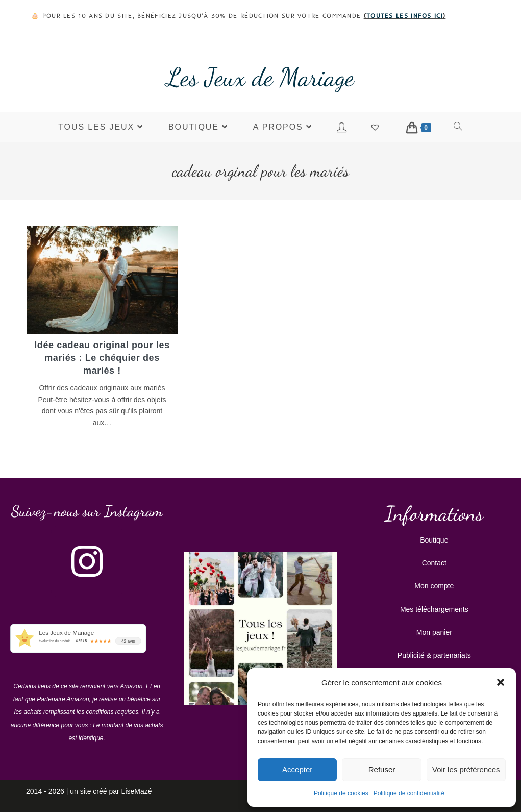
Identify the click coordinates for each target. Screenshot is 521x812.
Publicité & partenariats (434, 655)
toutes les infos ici (405, 16)
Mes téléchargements (434, 609)
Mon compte (434, 585)
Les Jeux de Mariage (260, 77)
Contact (434, 562)
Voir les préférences (466, 769)
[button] (501, 682)
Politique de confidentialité (409, 793)
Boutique (434, 539)
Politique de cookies (341, 793)
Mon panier (434, 632)
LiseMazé (137, 791)
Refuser (382, 769)
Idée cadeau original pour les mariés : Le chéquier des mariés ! (102, 358)
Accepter (297, 769)
